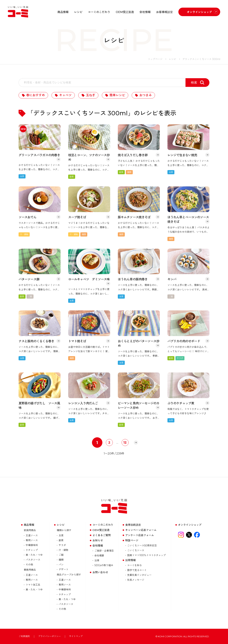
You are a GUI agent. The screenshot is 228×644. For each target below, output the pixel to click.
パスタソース (33, 560)
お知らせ (98, 540)
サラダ (62, 545)
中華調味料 (32, 545)
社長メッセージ (136, 580)
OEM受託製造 (125, 12)
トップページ (155, 59)
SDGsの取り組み (104, 565)
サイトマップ (76, 636)
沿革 (97, 560)
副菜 (61, 540)
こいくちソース (136, 550)
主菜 (61, 535)
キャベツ (65, 95)
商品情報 (63, 12)
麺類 (61, 560)
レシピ (78, 12)
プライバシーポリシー (49, 636)
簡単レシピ (117, 95)
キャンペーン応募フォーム (141, 530)
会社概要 (99, 556)
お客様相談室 (164, 12)
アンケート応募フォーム (140, 535)
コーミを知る (134, 565)
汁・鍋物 (64, 550)
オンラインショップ (199, 12)
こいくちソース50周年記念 (142, 546)
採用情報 (130, 560)
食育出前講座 (133, 525)
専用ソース (32, 540)
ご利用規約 (24, 636)
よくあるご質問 (102, 535)
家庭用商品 (30, 530)
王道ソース (32, 535)
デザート (64, 569)
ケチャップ (32, 550)
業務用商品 (30, 570)
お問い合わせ (100, 572)
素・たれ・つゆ (34, 555)
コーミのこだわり (99, 12)
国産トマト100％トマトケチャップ (146, 555)
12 (125, 443)
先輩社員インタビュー (139, 575)
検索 (194, 83)
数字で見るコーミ (137, 570)
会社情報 (145, 12)
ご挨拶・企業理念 (104, 551)
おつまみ (146, 95)
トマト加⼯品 (33, 585)
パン (61, 565)
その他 (29, 565)
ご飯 (61, 555)
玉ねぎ (91, 95)
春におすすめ (36, 95)
